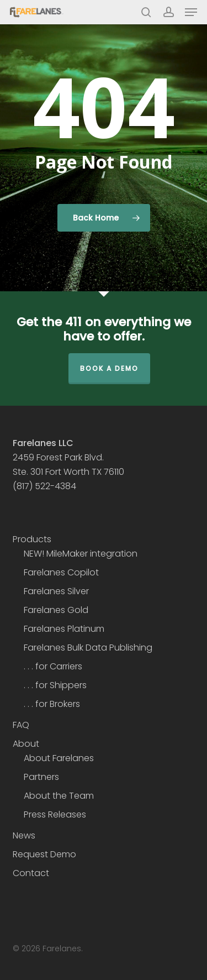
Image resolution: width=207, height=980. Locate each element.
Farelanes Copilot (61, 572)
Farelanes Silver (56, 591)
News (24, 835)
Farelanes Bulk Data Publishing (88, 648)
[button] (191, 12)
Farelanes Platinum (64, 629)
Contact (31, 873)
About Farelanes (59, 758)
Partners (41, 777)
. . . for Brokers (52, 704)
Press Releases (55, 814)
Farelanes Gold (56, 610)
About (26, 744)
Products (32, 539)
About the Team (59, 796)
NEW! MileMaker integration (81, 554)
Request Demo (44, 854)
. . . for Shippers (55, 685)
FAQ (21, 725)
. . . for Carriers (53, 666)
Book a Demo (109, 368)
